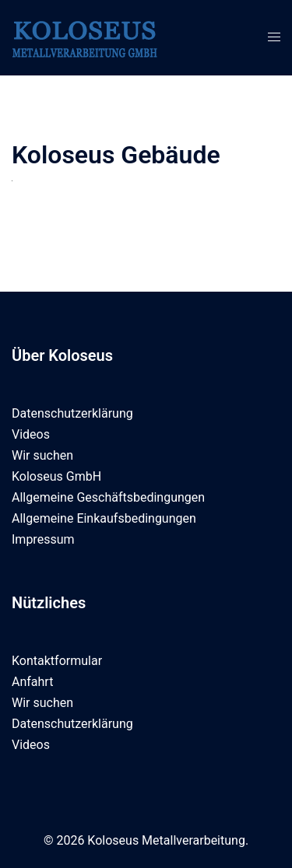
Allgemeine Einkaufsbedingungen (104, 518)
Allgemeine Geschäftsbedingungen (108, 497)
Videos (31, 434)
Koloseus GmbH (56, 476)
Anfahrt (32, 682)
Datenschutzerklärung (72, 413)
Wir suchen (42, 455)
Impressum (43, 539)
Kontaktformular (57, 661)
